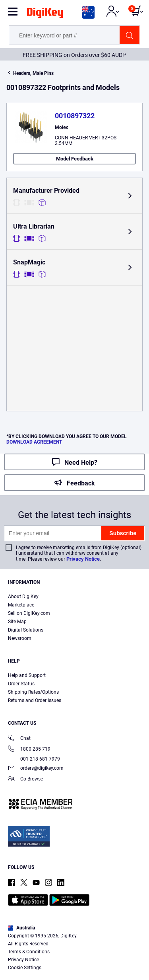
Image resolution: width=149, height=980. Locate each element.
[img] (45, 14)
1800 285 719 (29, 750)
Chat (19, 739)
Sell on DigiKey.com (29, 613)
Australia (21, 928)
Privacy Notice (83, 559)
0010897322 (75, 116)
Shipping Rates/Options (33, 692)
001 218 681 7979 (34, 759)
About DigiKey (23, 597)
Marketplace (21, 605)
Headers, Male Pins (33, 73)
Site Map (17, 622)
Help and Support (27, 675)
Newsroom (20, 638)
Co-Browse (25, 780)
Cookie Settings (25, 968)
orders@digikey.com (36, 769)
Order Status (21, 684)
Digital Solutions (26, 630)
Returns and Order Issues (35, 700)
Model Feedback (75, 159)
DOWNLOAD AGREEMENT (34, 442)
